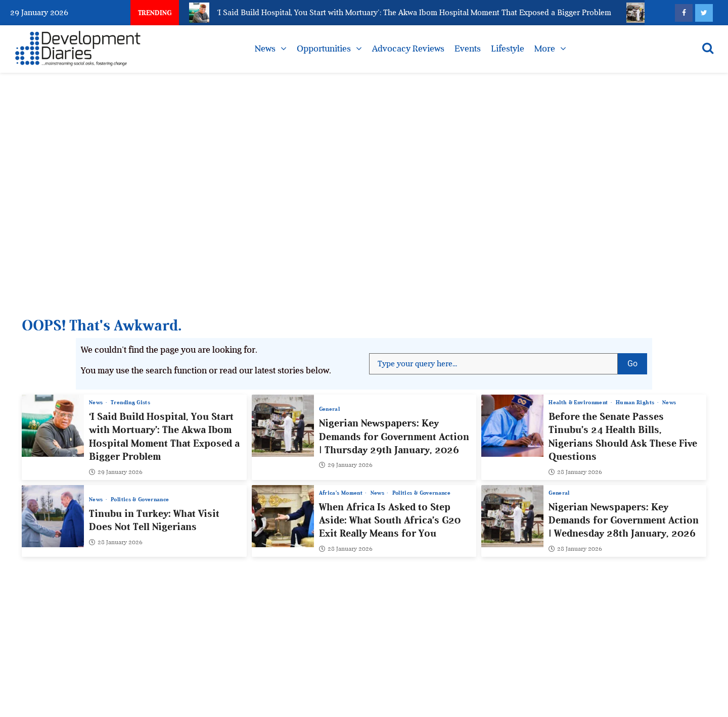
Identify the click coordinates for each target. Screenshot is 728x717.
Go (637, 361)
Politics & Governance (140, 499)
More (545, 49)
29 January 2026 (116, 471)
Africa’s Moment (342, 492)
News (265, 49)
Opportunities (324, 49)
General (329, 409)
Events (468, 49)
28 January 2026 (575, 471)
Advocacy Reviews (408, 49)
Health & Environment (579, 402)
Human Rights (636, 402)
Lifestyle (508, 49)
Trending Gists (130, 402)
